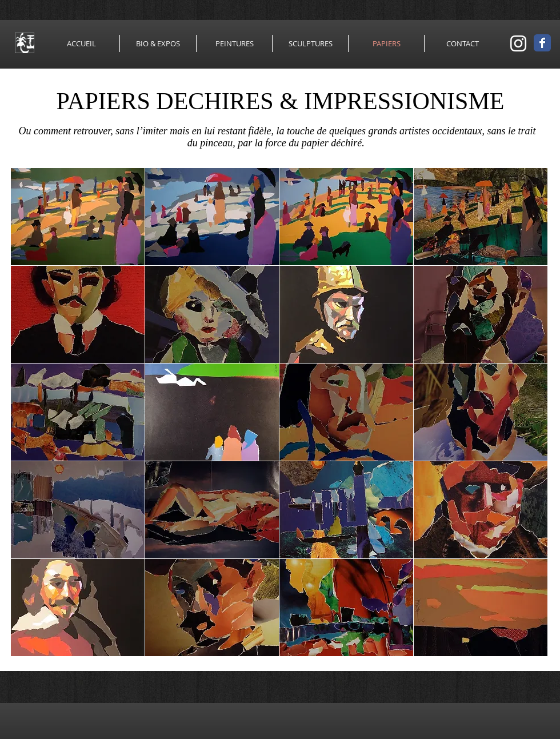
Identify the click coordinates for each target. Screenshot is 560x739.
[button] (78, 217)
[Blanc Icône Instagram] (518, 43)
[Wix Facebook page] (542, 43)
